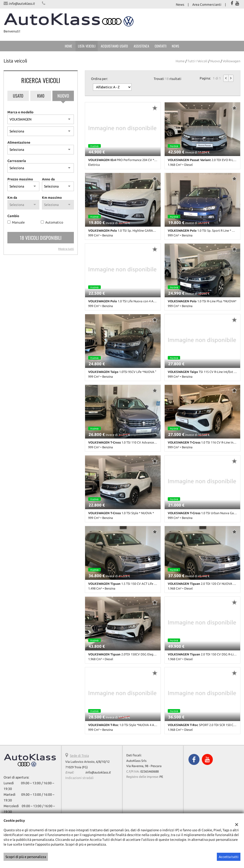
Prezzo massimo (20, 179)
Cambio (13, 216)
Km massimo (52, 198)
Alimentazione (19, 142)
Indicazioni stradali (79, 778)
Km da (12, 198)
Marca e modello (20, 112)
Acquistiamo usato (114, 46)
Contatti (161, 46)
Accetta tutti (229, 857)
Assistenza (141, 46)
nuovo (215, 61)
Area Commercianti (207, 5)
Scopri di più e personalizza (26, 857)
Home (69, 46)
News (180, 5)
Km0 (41, 96)
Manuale (18, 222)
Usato (18, 96)
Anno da (48, 179)
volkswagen (231, 61)
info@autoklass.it (22, 4)
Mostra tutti (66, 249)
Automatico (54, 222)
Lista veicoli (87, 46)
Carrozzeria (17, 161)
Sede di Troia (79, 756)
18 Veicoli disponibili (41, 238)
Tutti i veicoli (197, 61)
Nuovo (63, 96)
